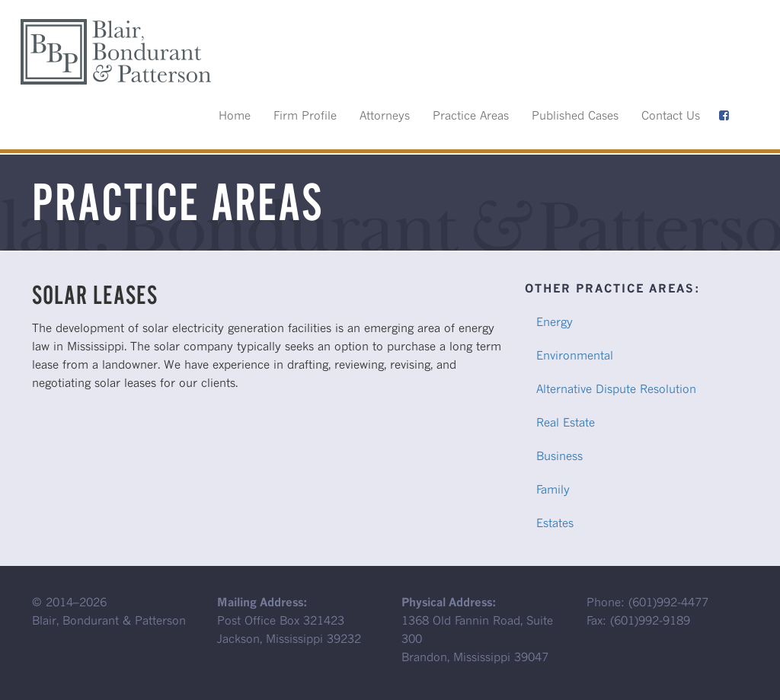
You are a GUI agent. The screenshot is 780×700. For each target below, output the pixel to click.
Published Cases (575, 115)
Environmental (575, 355)
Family (553, 489)
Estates (555, 523)
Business (559, 455)
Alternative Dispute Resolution (616, 388)
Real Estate (566, 422)
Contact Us (671, 115)
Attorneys (385, 115)
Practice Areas (471, 115)
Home (235, 115)
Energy (555, 321)
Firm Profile (305, 115)
